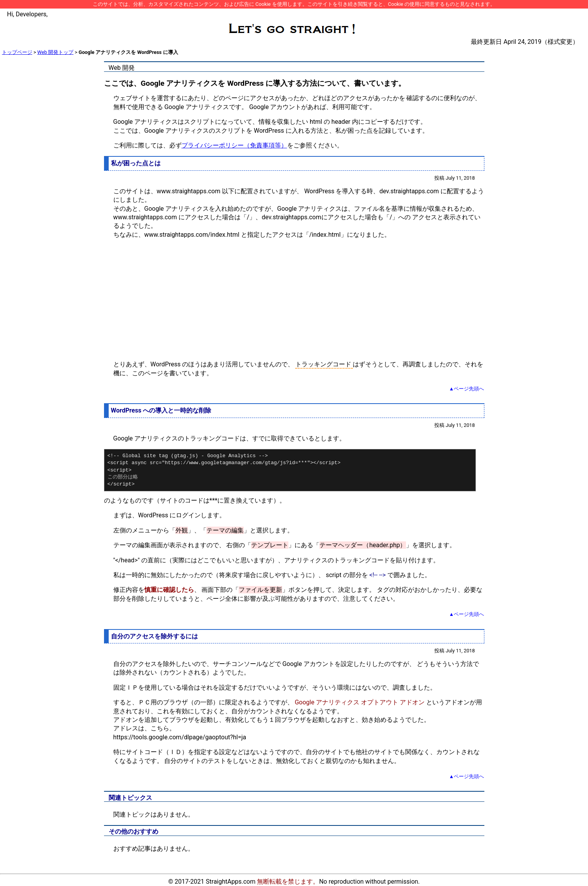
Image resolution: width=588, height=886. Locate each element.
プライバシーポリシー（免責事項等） (234, 145)
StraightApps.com (231, 882)
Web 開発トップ (55, 52)
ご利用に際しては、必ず (147, 145)
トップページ (17, 52)
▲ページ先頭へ (467, 389)
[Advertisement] (294, 300)
